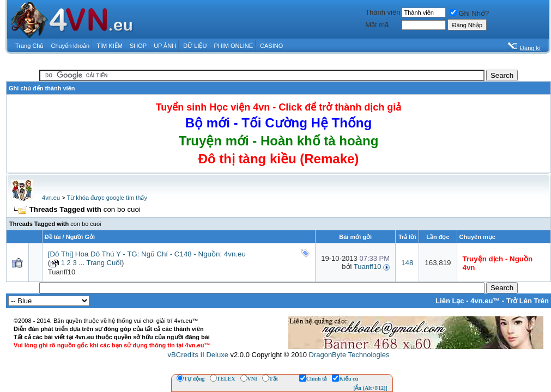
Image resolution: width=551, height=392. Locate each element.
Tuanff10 (62, 272)
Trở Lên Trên (528, 301)
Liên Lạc (450, 301)
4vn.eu (51, 198)
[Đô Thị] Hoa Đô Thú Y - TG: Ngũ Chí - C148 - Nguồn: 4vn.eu (147, 254)
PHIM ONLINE (233, 46)
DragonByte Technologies (349, 355)
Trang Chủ (29, 46)
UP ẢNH (165, 46)
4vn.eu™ (485, 301)
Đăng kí (530, 48)
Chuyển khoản (71, 46)
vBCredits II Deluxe (198, 355)
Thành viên (383, 12)
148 (407, 263)
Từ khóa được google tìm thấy (107, 198)
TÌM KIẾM (110, 46)
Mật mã (377, 25)
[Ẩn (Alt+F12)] (370, 388)
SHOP (138, 46)
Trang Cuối (104, 263)
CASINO (271, 46)
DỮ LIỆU (195, 46)
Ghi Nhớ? (469, 13)
